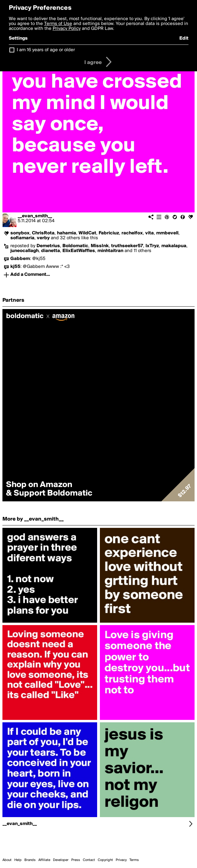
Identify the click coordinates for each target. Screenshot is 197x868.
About (7, 860)
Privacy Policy (67, 29)
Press (76, 860)
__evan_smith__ (35, 216)
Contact (89, 860)
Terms (134, 860)
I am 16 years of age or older (46, 50)
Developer (61, 860)
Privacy (121, 860)
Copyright (105, 860)
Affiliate (44, 860)
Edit (184, 38)
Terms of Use (58, 24)
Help (18, 860)
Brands (30, 860)
